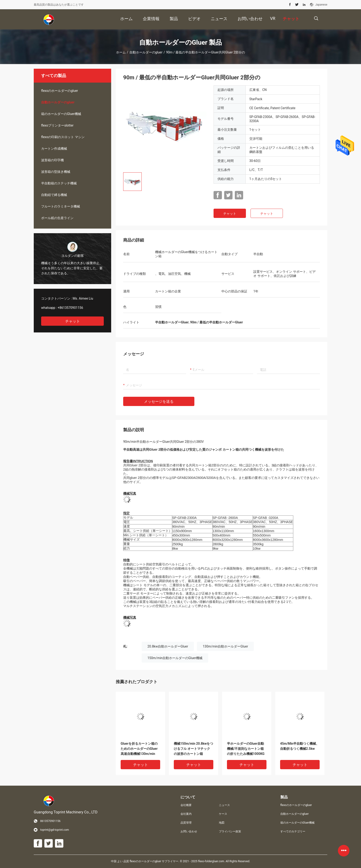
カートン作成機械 (54, 149)
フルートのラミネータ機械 (61, 206)
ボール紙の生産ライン (57, 218)
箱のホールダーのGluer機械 (61, 114)
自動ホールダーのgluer (146, 52)
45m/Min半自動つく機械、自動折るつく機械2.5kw (300, 746)
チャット (73, 321)
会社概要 (186, 805)
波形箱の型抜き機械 (56, 172)
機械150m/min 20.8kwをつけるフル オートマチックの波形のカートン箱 (194, 749)
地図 (222, 823)
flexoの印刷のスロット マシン (63, 137)
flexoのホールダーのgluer (60, 91)
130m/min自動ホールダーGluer (225, 646)
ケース (223, 814)
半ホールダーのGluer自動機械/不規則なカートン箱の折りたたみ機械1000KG (246, 749)
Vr (273, 18)
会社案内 (186, 814)
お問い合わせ (189, 831)
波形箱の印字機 (52, 160)
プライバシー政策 (230, 831)
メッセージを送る (159, 401)
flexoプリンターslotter (57, 125)
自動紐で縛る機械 (54, 195)
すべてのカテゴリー (293, 831)
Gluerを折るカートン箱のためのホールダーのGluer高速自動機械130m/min (139, 749)
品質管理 (186, 823)
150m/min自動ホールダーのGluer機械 (175, 658)
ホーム (121, 52)
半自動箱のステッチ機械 (59, 183)
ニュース (224, 805)
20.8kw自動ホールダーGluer (168, 646)
